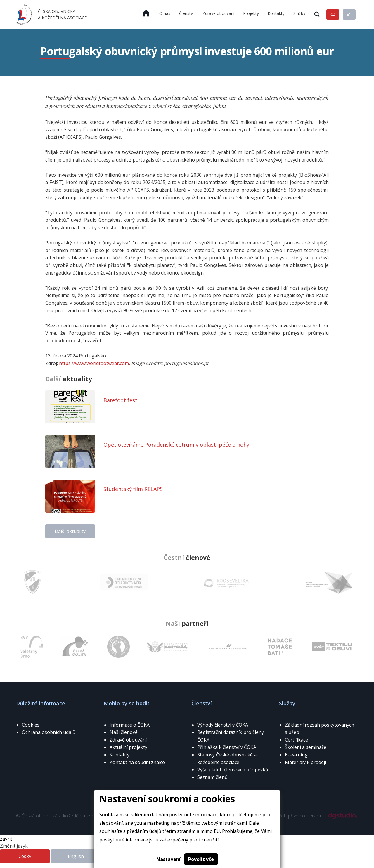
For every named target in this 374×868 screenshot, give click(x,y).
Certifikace (296, 740)
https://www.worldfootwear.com (94, 363)
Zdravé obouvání (128, 740)
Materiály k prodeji (305, 762)
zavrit (6, 839)
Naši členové (124, 732)
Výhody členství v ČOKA (223, 725)
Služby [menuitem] (299, 13)
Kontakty (120, 755)
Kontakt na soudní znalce (137, 762)
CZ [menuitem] (333, 14)
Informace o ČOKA (130, 725)
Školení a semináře (306, 747)
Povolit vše (201, 859)
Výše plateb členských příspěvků (233, 770)
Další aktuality (70, 531)
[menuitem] (146, 13)
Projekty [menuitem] (251, 13)
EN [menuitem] (349, 14)
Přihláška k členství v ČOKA (227, 747)
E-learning (296, 755)
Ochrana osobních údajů (49, 732)
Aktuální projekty (128, 747)
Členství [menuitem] (186, 13)
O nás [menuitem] (165, 13)
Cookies (31, 725)
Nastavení (168, 859)
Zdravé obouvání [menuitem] (218, 13)
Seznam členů (212, 777)
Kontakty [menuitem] (276, 13)
